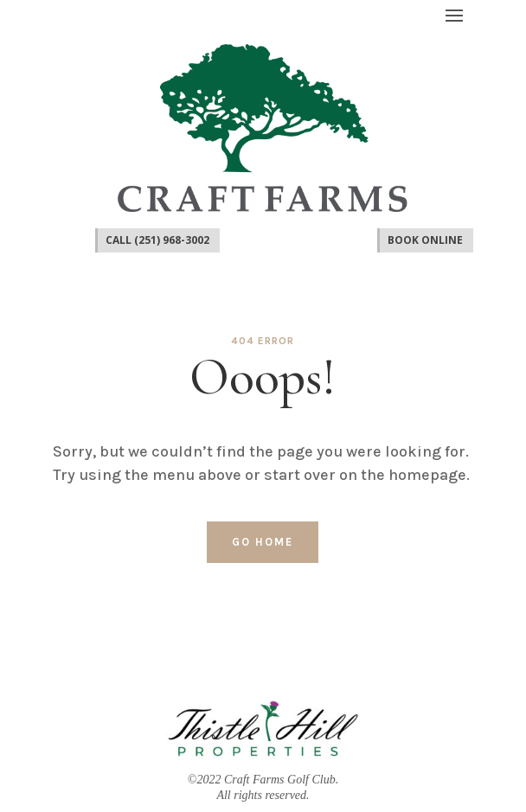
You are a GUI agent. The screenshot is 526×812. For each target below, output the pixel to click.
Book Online (425, 240)
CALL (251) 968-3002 (157, 240)
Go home (263, 542)
